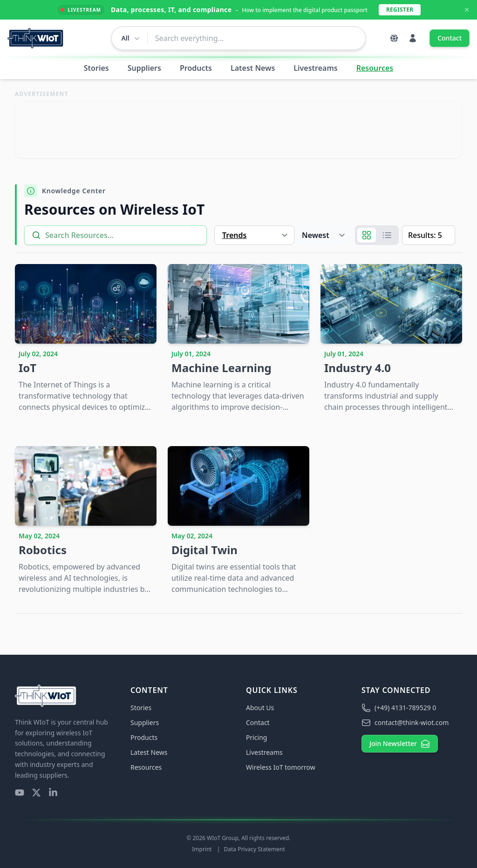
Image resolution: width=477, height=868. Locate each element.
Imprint (203, 849)
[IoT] (86, 340)
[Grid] (367, 235)
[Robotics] (86, 522)
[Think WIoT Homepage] (36, 38)
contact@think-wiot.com (405, 723)
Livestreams (315, 68)
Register (400, 10)
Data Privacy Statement (254, 849)
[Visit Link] (238, 130)
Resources (375, 68)
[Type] (254, 235)
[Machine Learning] (238, 340)
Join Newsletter (400, 744)
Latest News (253, 68)
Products (196, 68)
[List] (387, 235)
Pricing (256, 737)
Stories (96, 68)
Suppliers (144, 68)
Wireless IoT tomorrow (281, 767)
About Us (260, 708)
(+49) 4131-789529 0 (399, 708)
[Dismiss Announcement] (467, 10)
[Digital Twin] (238, 522)
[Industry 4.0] (391, 340)
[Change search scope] (129, 38)
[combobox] (256, 38)
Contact (450, 38)
